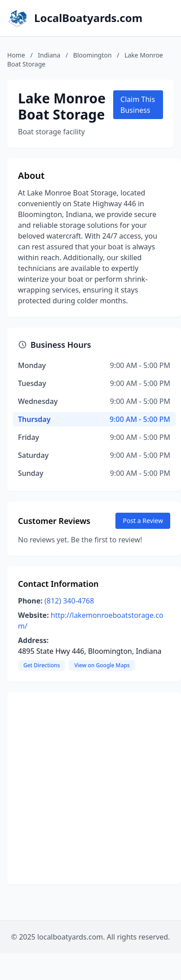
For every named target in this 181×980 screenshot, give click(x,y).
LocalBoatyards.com (88, 18)
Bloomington (93, 55)
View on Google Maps (102, 665)
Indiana (49, 55)
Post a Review (143, 521)
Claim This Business (138, 105)
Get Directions (42, 665)
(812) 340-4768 (69, 601)
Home (16, 55)
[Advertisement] (85, 788)
